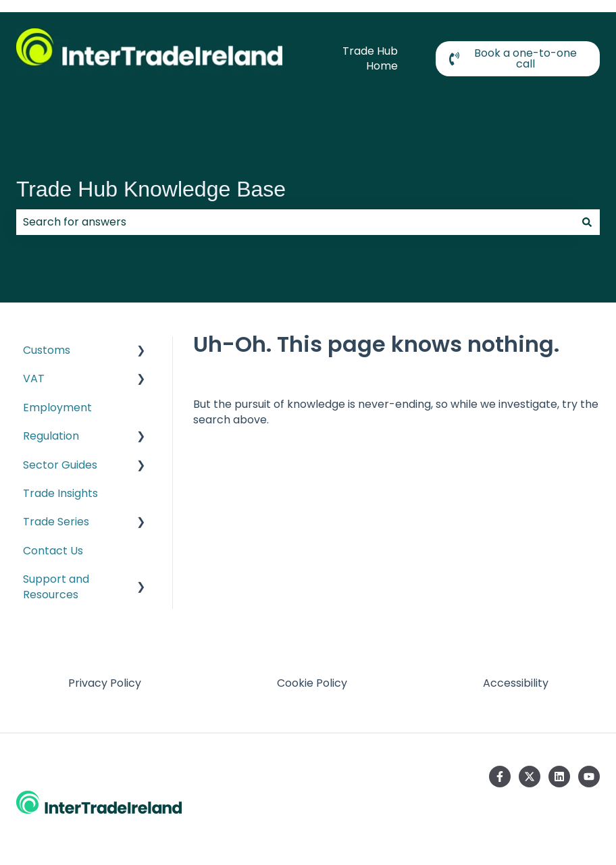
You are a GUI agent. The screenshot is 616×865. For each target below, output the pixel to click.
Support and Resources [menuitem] (56, 586)
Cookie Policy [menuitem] (312, 683)
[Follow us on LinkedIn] (559, 777)
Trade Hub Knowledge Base (151, 189)
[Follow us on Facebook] (500, 777)
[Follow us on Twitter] (530, 777)
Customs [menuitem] (47, 350)
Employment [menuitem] (57, 408)
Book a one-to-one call (513, 58)
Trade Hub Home (370, 59)
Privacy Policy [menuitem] (105, 683)
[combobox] (295, 222)
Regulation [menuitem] (51, 436)
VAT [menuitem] (34, 378)
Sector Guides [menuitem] (60, 465)
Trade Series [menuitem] (56, 522)
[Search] (587, 222)
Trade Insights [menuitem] (60, 493)
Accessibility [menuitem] (516, 683)
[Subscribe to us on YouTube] (589, 777)
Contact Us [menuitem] (53, 551)
